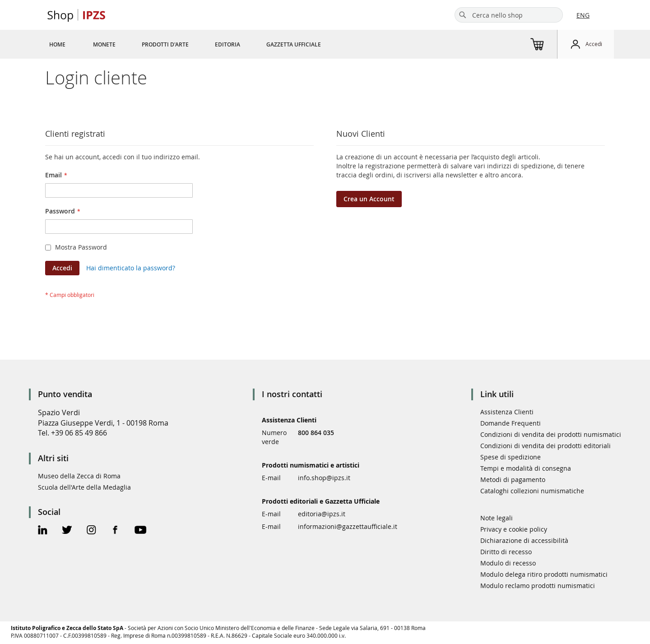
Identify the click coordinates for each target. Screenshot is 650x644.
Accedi (594, 44)
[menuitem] (57, 44)
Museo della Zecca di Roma (79, 476)
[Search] (463, 15)
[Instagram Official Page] (91, 531)
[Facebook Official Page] (115, 531)
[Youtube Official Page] (140, 531)
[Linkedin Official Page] (43, 531)
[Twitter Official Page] (67, 531)
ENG (583, 15)
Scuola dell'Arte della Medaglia (84, 487)
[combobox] (509, 15)
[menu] (196, 44)
